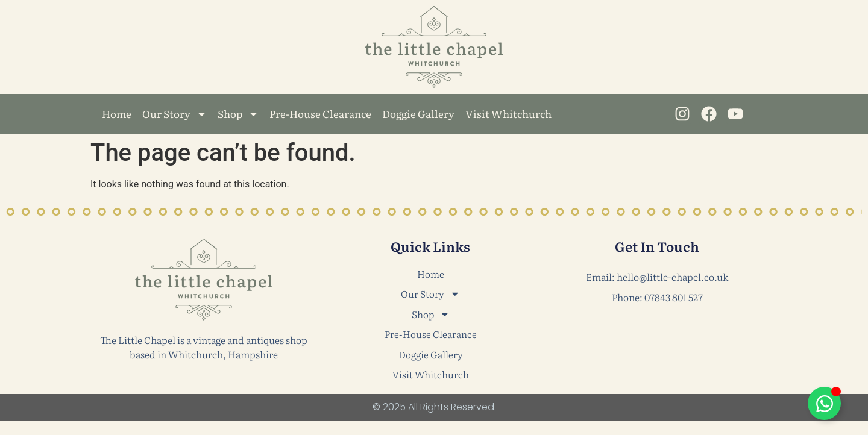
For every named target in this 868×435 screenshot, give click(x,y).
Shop (238, 114)
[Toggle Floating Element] (824, 403)
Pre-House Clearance (320, 114)
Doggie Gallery (418, 114)
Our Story (175, 114)
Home (117, 114)
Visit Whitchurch (508, 114)
